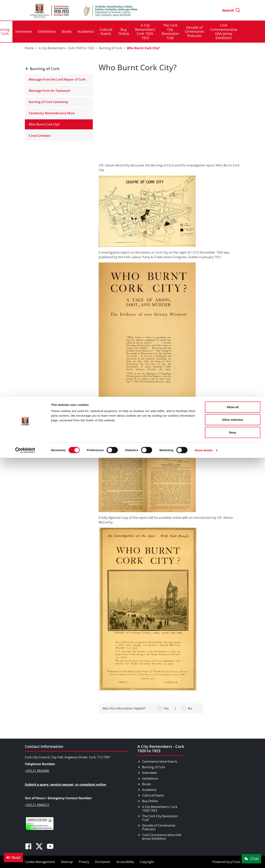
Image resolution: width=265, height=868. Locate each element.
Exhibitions (150, 779)
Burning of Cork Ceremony (49, 102)
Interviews (150, 773)
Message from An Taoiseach (50, 91)
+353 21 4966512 (37, 805)
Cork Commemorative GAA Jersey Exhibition (162, 837)
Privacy (84, 862)
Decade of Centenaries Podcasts (159, 827)
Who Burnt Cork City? (44, 124)
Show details (204, 53)
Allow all (233, 10)
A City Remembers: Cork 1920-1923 (160, 809)
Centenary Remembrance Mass (52, 113)
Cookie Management (40, 862)
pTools (235, 862)
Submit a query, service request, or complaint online (65, 785)
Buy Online (150, 801)
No (190, 708)
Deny (233, 36)
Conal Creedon (40, 136)
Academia (149, 790)
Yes (166, 708)
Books (147, 784)
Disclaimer (103, 862)
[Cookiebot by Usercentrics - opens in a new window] (25, 53)
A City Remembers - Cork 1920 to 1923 (161, 749)
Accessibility (125, 862)
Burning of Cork (154, 767)
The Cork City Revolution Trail (160, 818)
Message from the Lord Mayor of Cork (57, 79)
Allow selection (232, 23)
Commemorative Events (160, 761)
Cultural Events (153, 795)
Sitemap (67, 862)
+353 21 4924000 (37, 771)
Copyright (147, 862)
